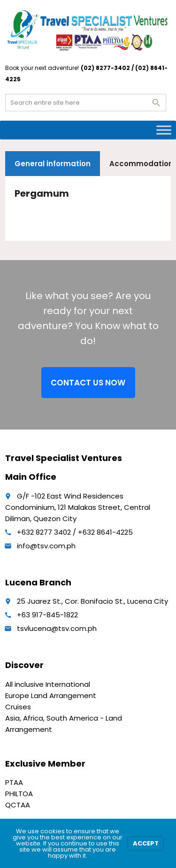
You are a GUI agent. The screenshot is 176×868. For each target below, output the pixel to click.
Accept (146, 843)
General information (53, 164)
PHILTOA (19, 794)
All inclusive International (48, 684)
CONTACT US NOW (88, 383)
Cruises (18, 707)
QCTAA (18, 805)
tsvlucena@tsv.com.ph (57, 628)
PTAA (14, 782)
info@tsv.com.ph (46, 546)
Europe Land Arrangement (51, 695)
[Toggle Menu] (164, 130)
